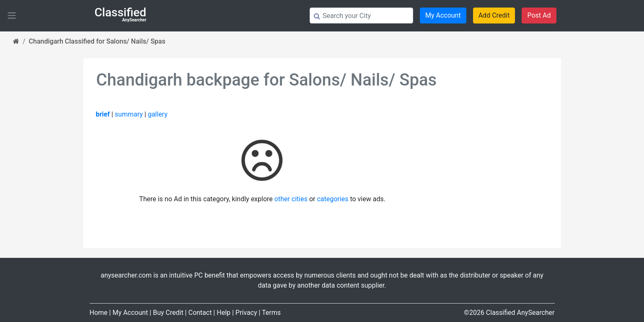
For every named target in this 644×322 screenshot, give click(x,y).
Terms (271, 313)
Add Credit (494, 15)
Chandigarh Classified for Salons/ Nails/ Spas (97, 41)
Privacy (246, 313)
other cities (291, 199)
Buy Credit (168, 313)
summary (129, 114)
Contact (200, 313)
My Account (443, 15)
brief (103, 114)
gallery (158, 114)
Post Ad (539, 15)
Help (224, 313)
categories (332, 199)
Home (99, 313)
